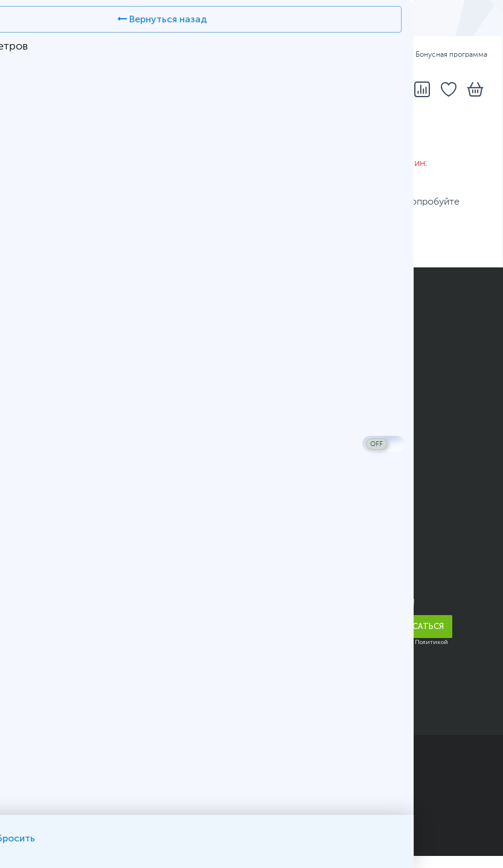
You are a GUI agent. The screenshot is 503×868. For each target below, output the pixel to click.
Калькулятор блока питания (322, 433)
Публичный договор (60, 806)
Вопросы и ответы (303, 363)
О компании (42, 542)
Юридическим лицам (62, 468)
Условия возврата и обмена (76, 486)
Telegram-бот (292, 577)
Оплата (327, 55)
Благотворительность (64, 630)
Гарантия (375, 55)
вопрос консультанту (341, 241)
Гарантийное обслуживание (78, 451)
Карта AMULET (293, 381)
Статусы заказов (298, 346)
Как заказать (288, 328)
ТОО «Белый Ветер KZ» (120, 755)
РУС (85, 55)
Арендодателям (50, 612)
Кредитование (47, 381)
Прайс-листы (45, 560)
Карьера (33, 665)
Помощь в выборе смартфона (328, 416)
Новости (35, 595)
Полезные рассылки (60, 416)
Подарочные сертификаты (75, 433)
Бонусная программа (446, 55)
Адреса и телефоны (305, 542)
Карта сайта (137, 821)
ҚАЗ (56, 55)
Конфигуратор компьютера (322, 398)
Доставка (279, 55)
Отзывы (33, 577)
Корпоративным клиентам (74, 647)
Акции (29, 398)
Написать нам (292, 560)
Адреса (231, 55)
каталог (92, 241)
